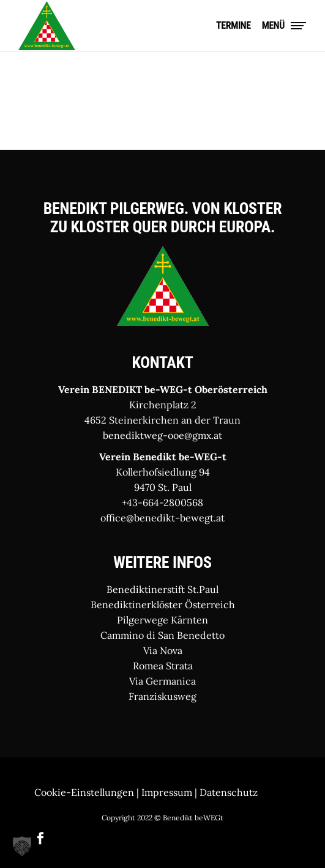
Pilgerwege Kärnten (162, 620)
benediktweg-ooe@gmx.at (162, 435)
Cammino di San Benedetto (162, 635)
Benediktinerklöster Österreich (163, 605)
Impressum (167, 792)
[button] (22, 846)
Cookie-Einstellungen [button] (84, 792)
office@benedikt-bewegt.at (162, 518)
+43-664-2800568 (162, 502)
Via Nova (163, 650)
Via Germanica (162, 681)
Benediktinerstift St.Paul (162, 589)
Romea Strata (163, 666)
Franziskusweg (162, 696)
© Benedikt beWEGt (189, 818)
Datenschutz (229, 792)
